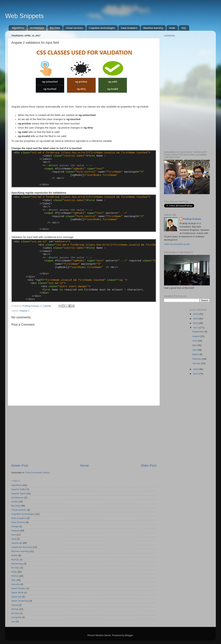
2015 (196, 374)
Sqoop (15, 605)
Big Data (55, 28)
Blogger (129, 635)
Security (15, 584)
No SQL (15, 568)
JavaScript (17, 543)
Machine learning (153, 28)
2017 (196, 328)
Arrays (15, 502)
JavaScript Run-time (22, 547)
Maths (14, 555)
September (198, 332)
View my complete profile (177, 244)
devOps (15, 613)
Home (84, 465)
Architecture (37, 28)
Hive (14, 535)
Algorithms (18, 28)
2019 (196, 319)
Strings (15, 609)
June (195, 341)
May (195, 345)
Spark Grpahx (18, 588)
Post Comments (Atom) (38, 473)
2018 (196, 323)
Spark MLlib (17, 592)
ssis (13, 621)
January (197, 363)
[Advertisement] (84, 435)
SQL (184, 28)
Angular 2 (25, 311)
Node (172, 28)
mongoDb (16, 617)
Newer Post (20, 465)
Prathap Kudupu (192, 219)
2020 (196, 314)
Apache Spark (19, 493)
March (196, 354)
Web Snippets (24, 16)
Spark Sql (16, 597)
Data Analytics (129, 28)
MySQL (15, 560)
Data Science (18, 522)
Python (15, 576)
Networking (17, 564)
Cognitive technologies (102, 28)
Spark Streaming (20, 601)
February (197, 359)
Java (14, 539)
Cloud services (74, 28)
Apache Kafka (18, 489)
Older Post (149, 465)
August (196, 336)
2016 (196, 369)
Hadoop (15, 531)
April (195, 350)
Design (15, 526)
